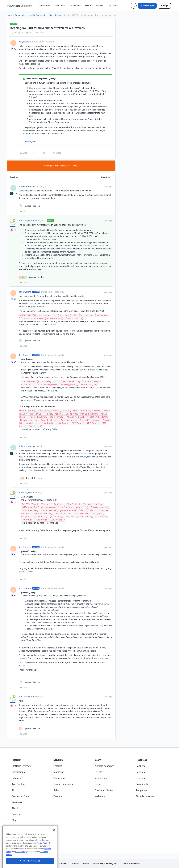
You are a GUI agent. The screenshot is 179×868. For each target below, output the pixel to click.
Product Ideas (75, 6)
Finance (58, 796)
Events (88, 6)
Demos (99, 784)
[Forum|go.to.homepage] (20, 6)
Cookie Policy (42, 858)
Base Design (55, 15)
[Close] (54, 845)
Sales (56, 790)
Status (15, 826)
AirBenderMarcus (27, 186)
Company (17, 802)
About (15, 808)
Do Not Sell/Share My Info (105, 863)
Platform (17, 760)
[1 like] (29, 206)
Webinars (100, 796)
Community (20, 15)
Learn (98, 760)
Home (9, 15)
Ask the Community (38, 15)
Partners (140, 766)
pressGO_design (26, 221)
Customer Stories (104, 790)
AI (13, 790)
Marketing (59, 772)
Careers (16, 814)
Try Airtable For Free (22, 838)
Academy (99, 6)
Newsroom (17, 832)
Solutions (58, 760)
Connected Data (20, 796)
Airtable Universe (145, 796)
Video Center (102, 778)
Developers (142, 778)
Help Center (112, 6)
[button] (147, 6)
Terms (86, 863)
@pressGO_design (84, 457)
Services (140, 772)
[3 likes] (31, 277)
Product (58, 766)
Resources (141, 760)
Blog (14, 820)
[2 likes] (30, 478)
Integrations (18, 772)
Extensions (18, 778)
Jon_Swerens (25, 42)
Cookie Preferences (131, 863)
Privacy (75, 863)
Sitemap (63, 863)
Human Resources (63, 784)
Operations (59, 778)
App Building (18, 784)
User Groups (59, 6)
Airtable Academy (104, 766)
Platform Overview (22, 766)
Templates (141, 790)
